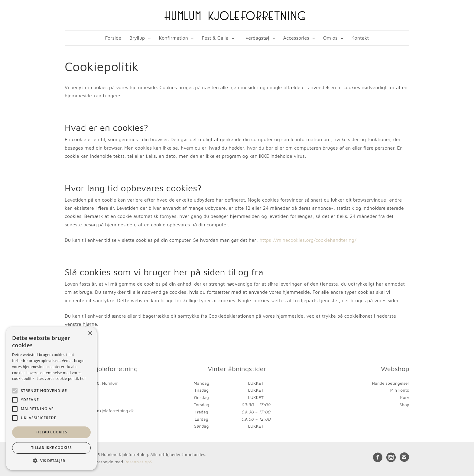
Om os (330, 38)
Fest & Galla (215, 38)
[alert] (51, 398)
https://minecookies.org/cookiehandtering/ (308, 240)
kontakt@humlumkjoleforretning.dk (99, 411)
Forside (113, 38)
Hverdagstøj (256, 38)
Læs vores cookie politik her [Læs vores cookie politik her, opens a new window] (61, 379)
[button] (51, 461)
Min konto (400, 390)
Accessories (296, 38)
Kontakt (360, 38)
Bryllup (137, 38)
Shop (404, 405)
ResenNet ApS (138, 462)
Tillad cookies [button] (51, 432)
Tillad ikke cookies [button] (51, 448)
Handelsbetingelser (391, 383)
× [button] (90, 334)
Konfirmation (173, 38)
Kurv (405, 397)
